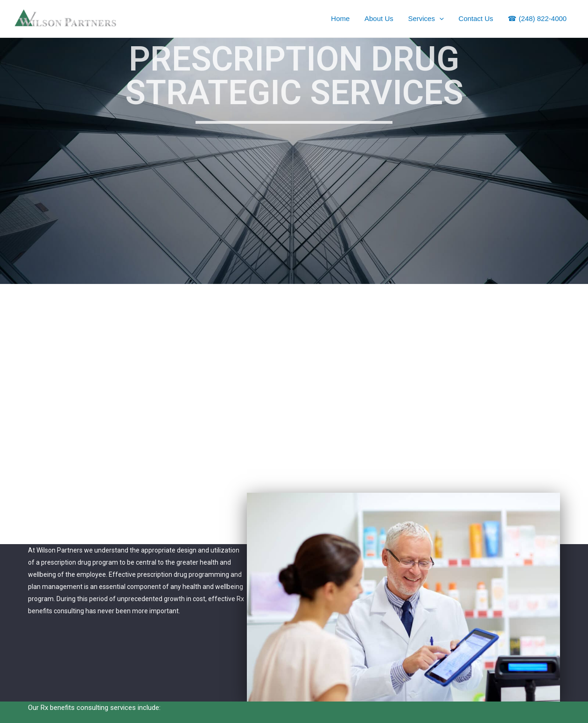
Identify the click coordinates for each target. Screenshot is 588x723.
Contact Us (477, 18)
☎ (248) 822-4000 (538, 18)
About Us (382, 18)
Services (428, 19)
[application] (441, 19)
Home (344, 18)
